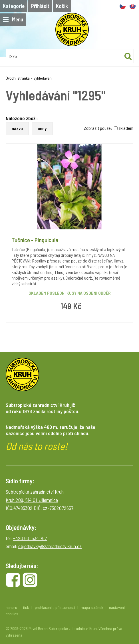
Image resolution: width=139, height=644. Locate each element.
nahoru (11, 607)
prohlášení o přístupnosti (55, 607)
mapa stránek (92, 607)
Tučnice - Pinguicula (35, 240)
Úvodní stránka (18, 78)
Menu (13, 19)
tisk (26, 607)
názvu (17, 128)
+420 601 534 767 (30, 538)
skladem (126, 128)
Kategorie (14, 6)
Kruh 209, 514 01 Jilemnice (32, 500)
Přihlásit (40, 6)
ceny (42, 128)
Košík (62, 6)
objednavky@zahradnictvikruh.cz (50, 546)
